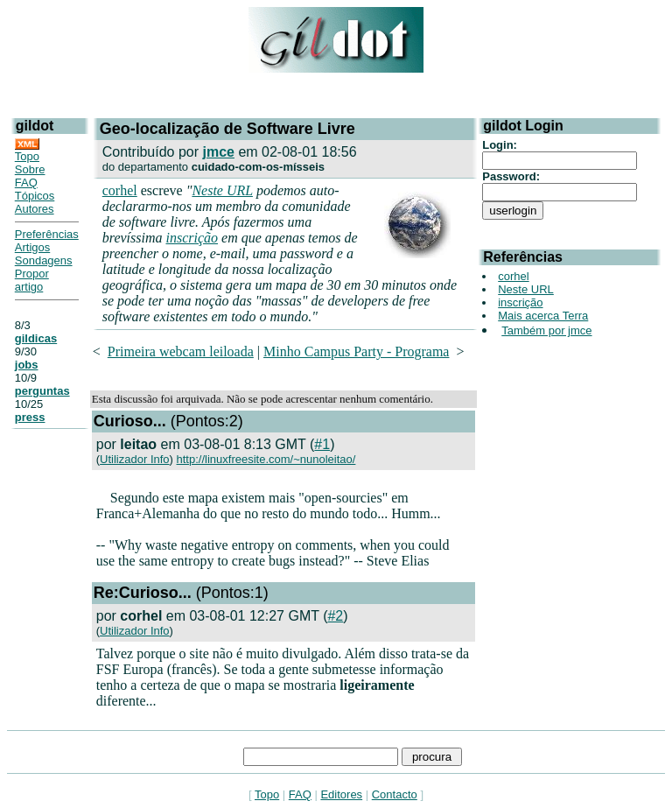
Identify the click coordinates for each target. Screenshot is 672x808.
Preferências (47, 234)
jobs (27, 365)
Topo (27, 156)
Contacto (395, 794)
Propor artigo (32, 280)
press (30, 417)
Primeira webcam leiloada (181, 351)
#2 (335, 616)
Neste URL (222, 190)
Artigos (32, 247)
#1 (322, 444)
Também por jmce (546, 330)
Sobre (30, 169)
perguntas (42, 391)
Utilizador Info (134, 459)
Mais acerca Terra (543, 316)
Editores (341, 794)
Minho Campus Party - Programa (356, 351)
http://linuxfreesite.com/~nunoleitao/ (266, 459)
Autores (35, 209)
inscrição (192, 238)
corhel (120, 190)
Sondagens (44, 260)
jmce (218, 152)
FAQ (26, 183)
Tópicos (35, 196)
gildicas (36, 338)
